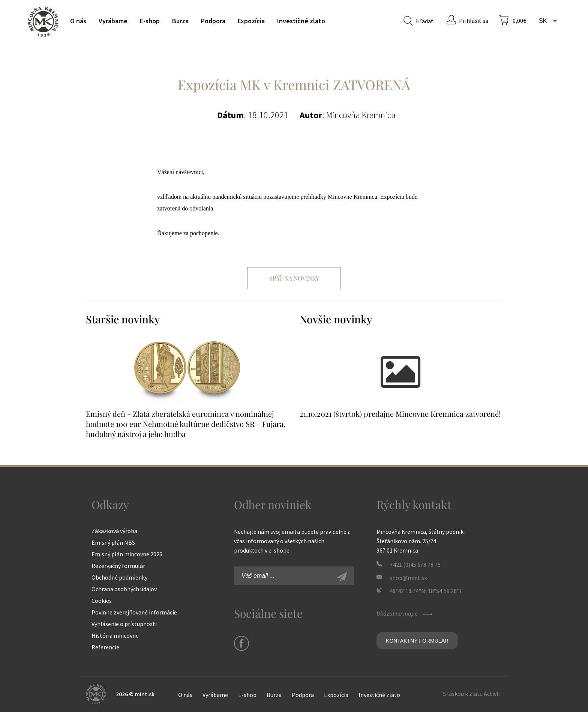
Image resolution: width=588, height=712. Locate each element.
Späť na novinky (294, 278)
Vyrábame (113, 21)
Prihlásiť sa (474, 21)
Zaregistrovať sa (350, 578)
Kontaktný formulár (417, 641)
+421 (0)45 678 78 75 (415, 565)
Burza (180, 21)
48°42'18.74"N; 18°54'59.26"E (426, 591)
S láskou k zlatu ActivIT (472, 694)
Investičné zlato (301, 21)
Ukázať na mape (405, 613)
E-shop (150, 21)
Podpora (213, 21)
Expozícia (251, 21)
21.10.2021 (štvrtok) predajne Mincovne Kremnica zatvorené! (400, 414)
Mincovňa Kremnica (43, 22)
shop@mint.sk (408, 578)
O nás (78, 21)
